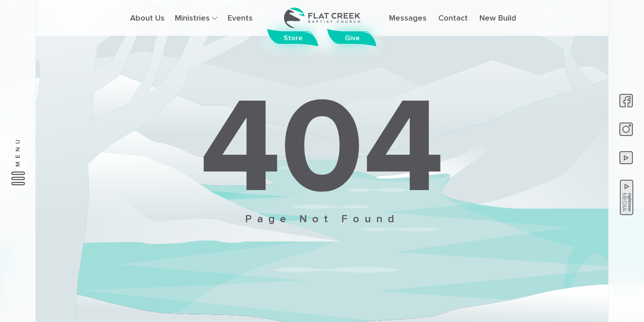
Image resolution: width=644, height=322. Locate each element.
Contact (453, 18)
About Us (147, 18)
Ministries (196, 18)
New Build (498, 18)
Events (240, 18)
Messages (408, 18)
